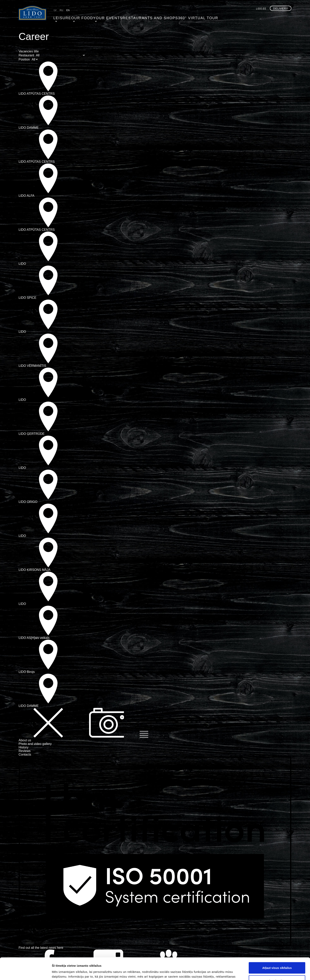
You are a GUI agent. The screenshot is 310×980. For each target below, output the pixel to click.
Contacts (25, 754)
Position (24, 59)
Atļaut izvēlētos (277, 959)
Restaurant (26, 55)
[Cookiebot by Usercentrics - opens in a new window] (26, 972)
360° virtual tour (178, 17)
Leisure (60, 17)
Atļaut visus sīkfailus (277, 946)
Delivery (281, 9)
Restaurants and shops (138, 17)
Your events (103, 17)
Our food (79, 17)
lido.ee (261, 9)
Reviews (25, 751)
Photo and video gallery (35, 744)
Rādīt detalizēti (215, 972)
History (24, 747)
